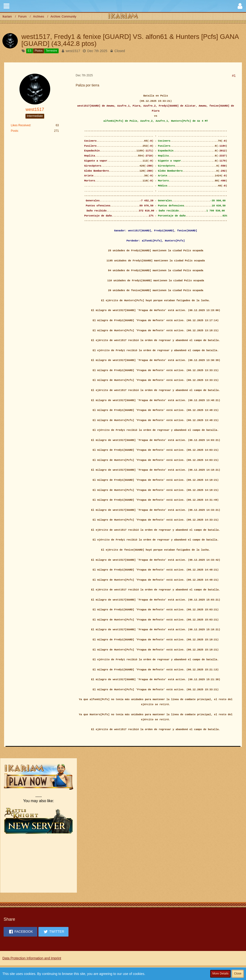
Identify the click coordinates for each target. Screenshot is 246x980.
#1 (234, 76)
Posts (14, 131)
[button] (6, 6)
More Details (220, 974)
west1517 (73, 51)
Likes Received (21, 125)
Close (238, 974)
